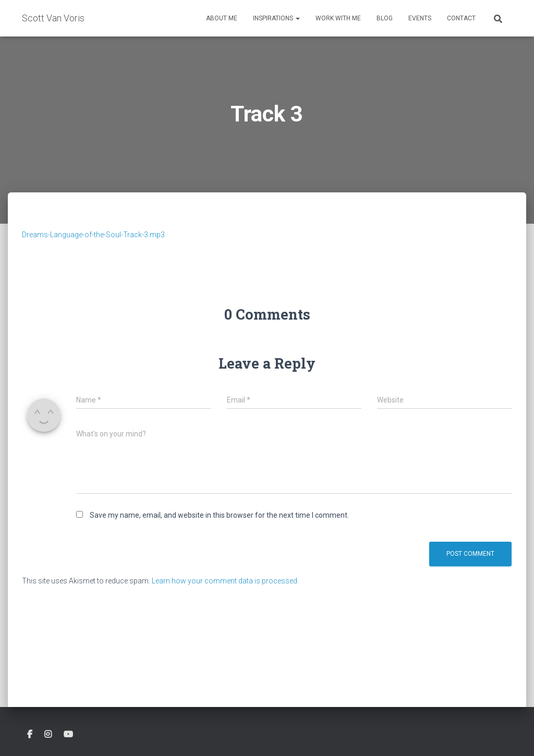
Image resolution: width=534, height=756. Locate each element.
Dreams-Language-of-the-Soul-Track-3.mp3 (93, 235)
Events (420, 18)
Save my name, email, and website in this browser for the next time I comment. (219, 515)
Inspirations (276, 18)
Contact (461, 18)
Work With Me (338, 18)
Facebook (30, 735)
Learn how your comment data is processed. (225, 581)
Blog (385, 18)
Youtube (68, 735)
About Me (222, 18)
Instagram (48, 735)
